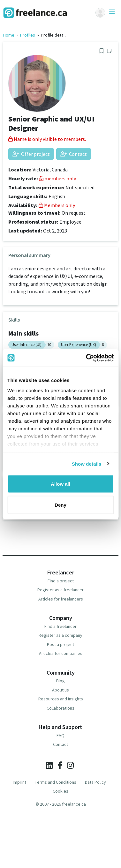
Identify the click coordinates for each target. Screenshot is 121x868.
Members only (57, 205)
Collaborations (60, 708)
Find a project (61, 581)
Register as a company (60, 635)
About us (60, 690)
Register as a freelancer (60, 590)
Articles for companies (61, 653)
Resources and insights (61, 699)
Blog (60, 681)
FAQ (60, 735)
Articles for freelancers (61, 599)
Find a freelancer (60, 626)
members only (57, 178)
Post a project (60, 644)
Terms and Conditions (56, 782)
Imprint (19, 782)
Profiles (28, 35)
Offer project (31, 154)
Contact (74, 154)
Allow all (60, 484)
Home (9, 35)
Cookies (60, 791)
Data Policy (95, 782)
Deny (60, 505)
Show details (87, 464)
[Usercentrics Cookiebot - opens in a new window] (86, 358)
